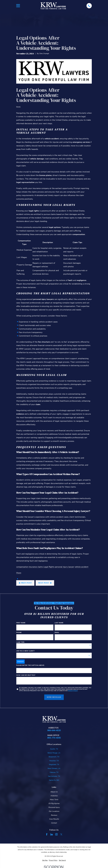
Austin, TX (54, 749)
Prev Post (25, 583)
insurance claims (36, 567)
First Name (21, 623)
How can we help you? (26, 675)
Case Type (20, 642)
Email (57, 633)
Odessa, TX (54, 772)
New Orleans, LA (54, 768)
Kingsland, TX (54, 765)
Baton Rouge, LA (54, 753)
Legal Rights (49, 567)
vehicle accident (82, 567)
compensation (22, 567)
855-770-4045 (54, 738)
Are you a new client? (25, 651)
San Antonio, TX (54, 776)
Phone (19, 633)
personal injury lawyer (64, 567)
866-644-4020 (54, 730)
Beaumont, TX (54, 757)
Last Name (59, 623)
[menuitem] (45, 860)
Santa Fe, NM (54, 780)
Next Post (45, 583)
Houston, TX (54, 761)
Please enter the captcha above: (30, 666)
